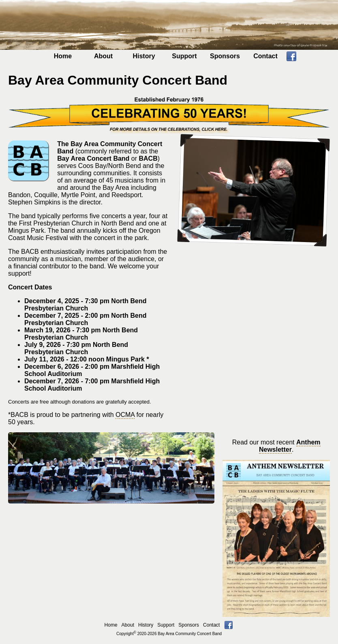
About (103, 56)
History (144, 56)
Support (184, 56)
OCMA (125, 415)
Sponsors (225, 56)
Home (63, 56)
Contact (265, 56)
